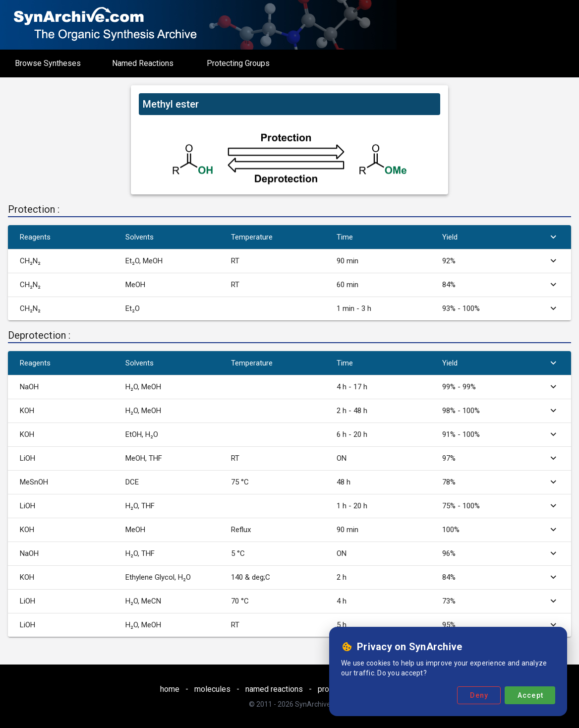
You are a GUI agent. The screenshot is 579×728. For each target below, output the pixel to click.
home (170, 689)
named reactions (274, 689)
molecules (212, 689)
